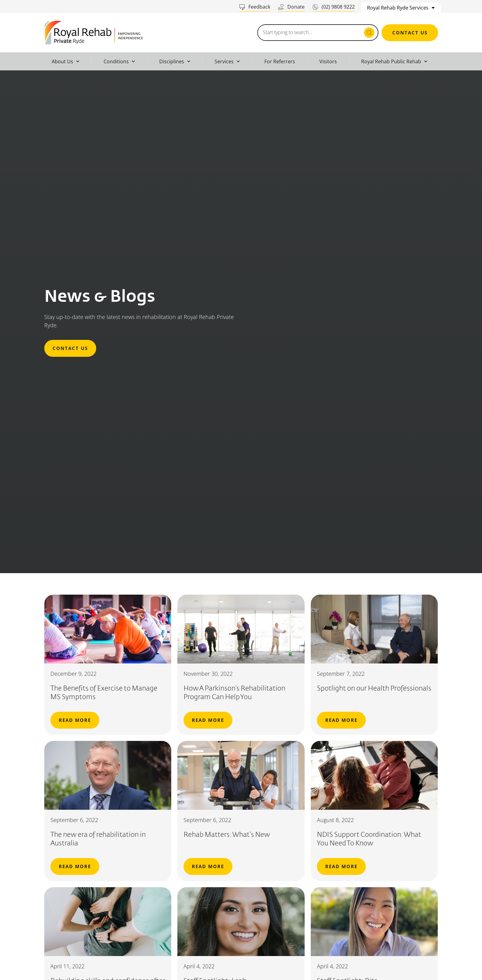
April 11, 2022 (67, 966)
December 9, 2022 (73, 674)
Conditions (119, 61)
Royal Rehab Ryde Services (401, 8)
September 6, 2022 (74, 820)
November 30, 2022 (208, 674)
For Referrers (280, 61)
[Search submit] (369, 33)
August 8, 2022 (335, 820)
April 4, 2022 (199, 966)
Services (227, 61)
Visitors (328, 61)
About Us (65, 61)
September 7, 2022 (341, 674)
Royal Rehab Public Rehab (394, 61)
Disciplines (175, 61)
